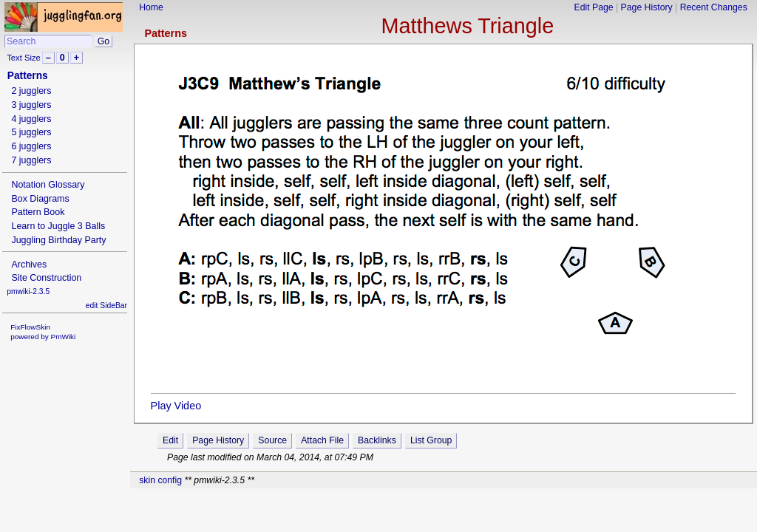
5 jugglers (31, 132)
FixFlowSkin (30, 327)
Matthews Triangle (468, 26)
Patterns (166, 33)
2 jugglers (31, 91)
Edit (170, 440)
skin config (160, 480)
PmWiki (64, 337)
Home (151, 7)
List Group (431, 440)
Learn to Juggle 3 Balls (58, 226)
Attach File (322, 440)
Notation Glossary (48, 185)
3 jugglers (31, 105)
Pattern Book (38, 212)
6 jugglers (31, 146)
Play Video (176, 406)
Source (272, 440)
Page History (647, 7)
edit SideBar (106, 306)
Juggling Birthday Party (58, 240)
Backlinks (377, 440)
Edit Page (594, 7)
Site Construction (46, 278)
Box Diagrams (40, 199)
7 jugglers (31, 160)
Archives (29, 265)
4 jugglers (31, 119)
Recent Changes (714, 7)
